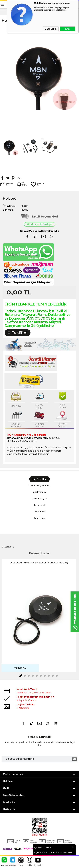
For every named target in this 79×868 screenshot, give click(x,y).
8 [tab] (49, 676)
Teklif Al (20, 668)
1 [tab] (21, 676)
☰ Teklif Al (18, 333)
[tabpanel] (39, 616)
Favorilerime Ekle (37, 184)
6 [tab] (41, 676)
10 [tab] (57, 676)
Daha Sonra (51, 29)
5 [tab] (37, 676)
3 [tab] (29, 676)
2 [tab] (25, 676)
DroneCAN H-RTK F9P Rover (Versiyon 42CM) (39, 562)
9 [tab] (53, 676)
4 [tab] (33, 676)
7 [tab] (45, 676)
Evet (67, 29)
